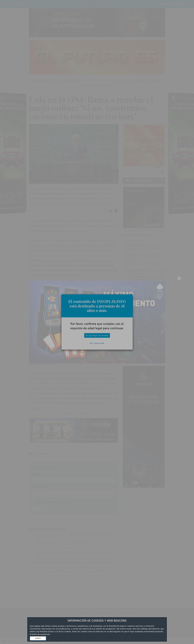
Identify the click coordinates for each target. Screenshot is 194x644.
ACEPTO (38, 638)
